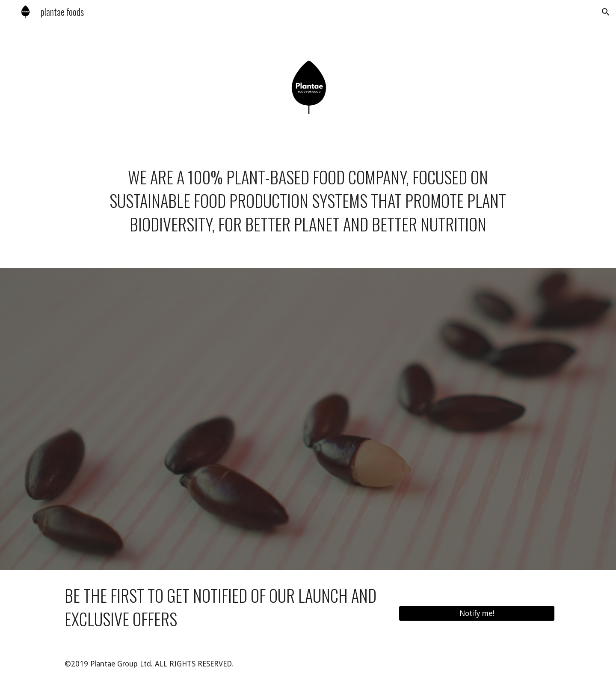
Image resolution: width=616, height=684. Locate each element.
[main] (308, 210)
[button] (606, 12)
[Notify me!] (477, 614)
